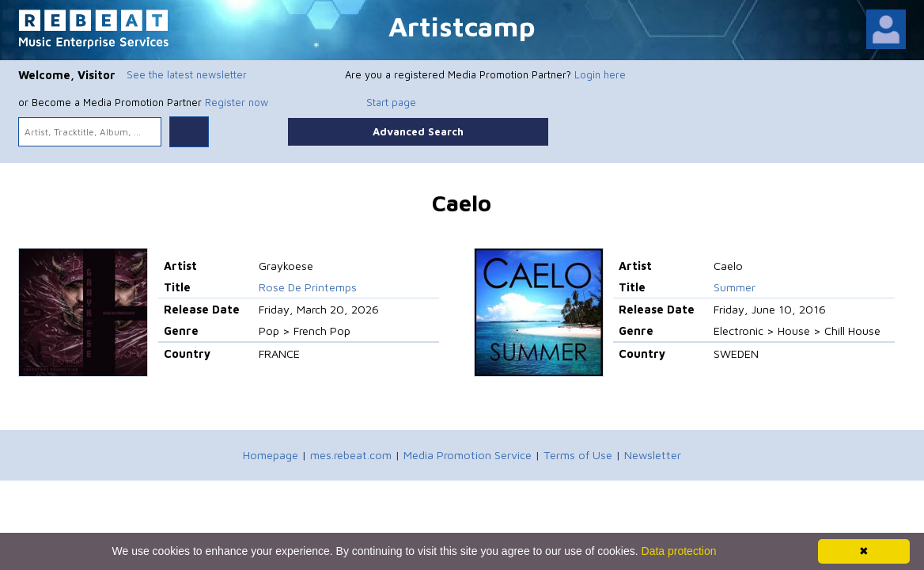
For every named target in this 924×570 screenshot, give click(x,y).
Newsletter (653, 455)
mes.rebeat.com (351, 455)
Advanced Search (418, 131)
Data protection (679, 551)
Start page (391, 102)
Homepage (271, 455)
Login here (600, 74)
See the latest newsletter (187, 74)
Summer (735, 287)
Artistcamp (462, 26)
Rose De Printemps (308, 287)
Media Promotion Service (468, 455)
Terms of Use (578, 455)
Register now (237, 102)
